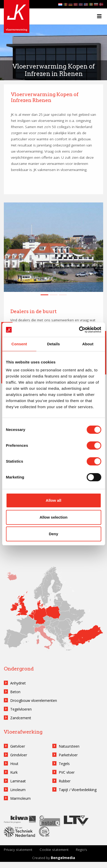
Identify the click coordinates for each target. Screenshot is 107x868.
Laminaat (18, 781)
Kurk (14, 772)
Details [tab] (54, 344)
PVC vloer (67, 772)
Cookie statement (54, 849)
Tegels (64, 764)
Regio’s (81, 849)
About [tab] (88, 344)
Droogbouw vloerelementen (34, 700)
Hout (14, 764)
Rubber (65, 781)
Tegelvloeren (21, 709)
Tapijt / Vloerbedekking (78, 790)
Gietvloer (18, 746)
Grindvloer (19, 755)
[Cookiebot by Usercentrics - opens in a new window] (79, 330)
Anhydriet (18, 683)
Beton (15, 692)
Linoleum (18, 790)
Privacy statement (18, 849)
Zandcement (21, 718)
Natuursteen (69, 746)
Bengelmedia (63, 858)
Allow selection (53, 517)
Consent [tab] (19, 344)
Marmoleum (20, 798)
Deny (53, 534)
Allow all (53, 500)
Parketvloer (68, 755)
